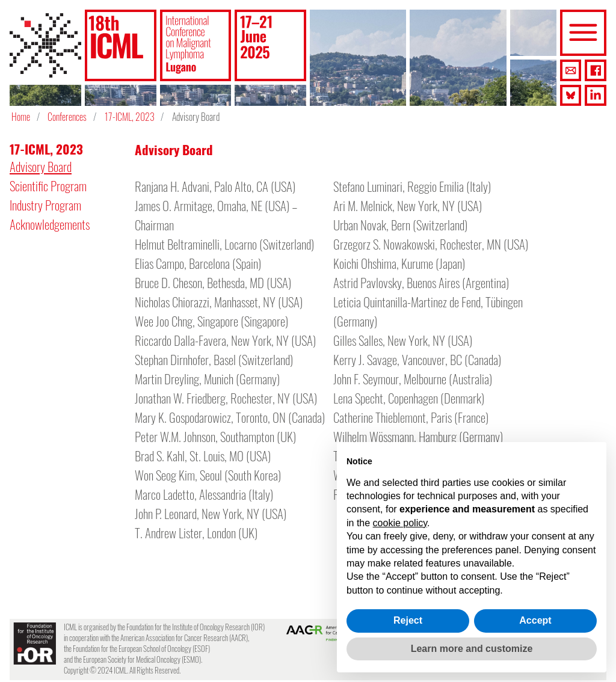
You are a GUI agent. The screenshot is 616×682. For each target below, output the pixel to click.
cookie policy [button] (400, 523)
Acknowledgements (50, 224)
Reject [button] (408, 620)
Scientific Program (48, 186)
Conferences (67, 117)
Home (21, 117)
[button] (121, 45)
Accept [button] (535, 620)
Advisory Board (41, 166)
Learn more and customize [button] (472, 649)
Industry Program (45, 205)
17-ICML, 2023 (130, 117)
